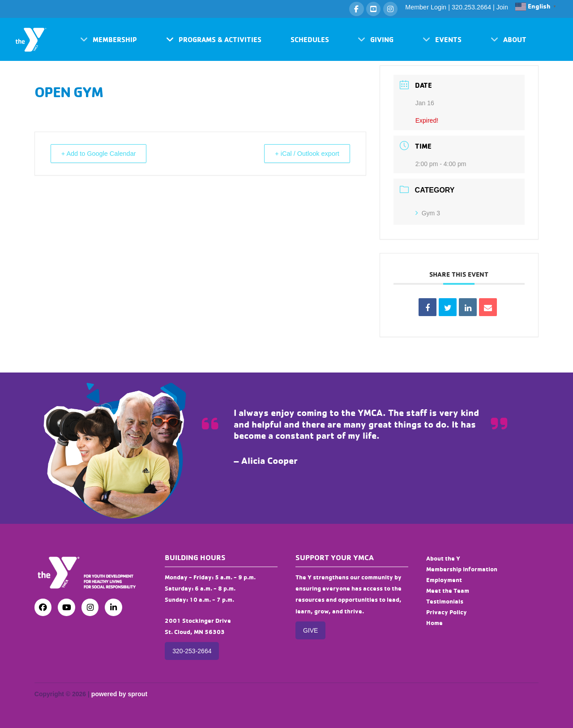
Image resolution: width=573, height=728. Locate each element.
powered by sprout (119, 694)
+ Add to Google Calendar (102, 154)
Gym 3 (428, 213)
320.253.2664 (471, 7)
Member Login (426, 7)
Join (502, 7)
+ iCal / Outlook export (304, 154)
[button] (109, 39)
